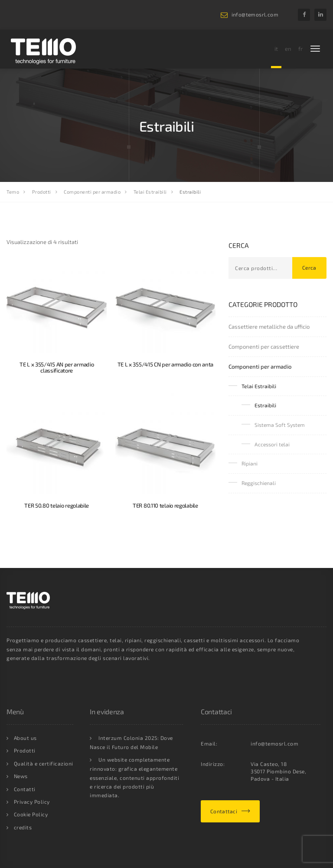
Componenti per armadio (260, 366)
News (21, 776)
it (276, 49)
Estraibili (265, 405)
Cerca (309, 267)
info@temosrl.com (255, 14)
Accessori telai (272, 444)
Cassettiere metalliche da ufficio (269, 327)
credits (23, 827)
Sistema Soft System (280, 425)
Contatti (25, 789)
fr (300, 49)
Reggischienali (259, 483)
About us (25, 738)
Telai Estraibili (259, 386)
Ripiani (250, 463)
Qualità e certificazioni (44, 763)
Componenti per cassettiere (264, 347)
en (288, 49)
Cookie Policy (31, 814)
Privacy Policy (32, 802)
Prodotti (25, 750)
